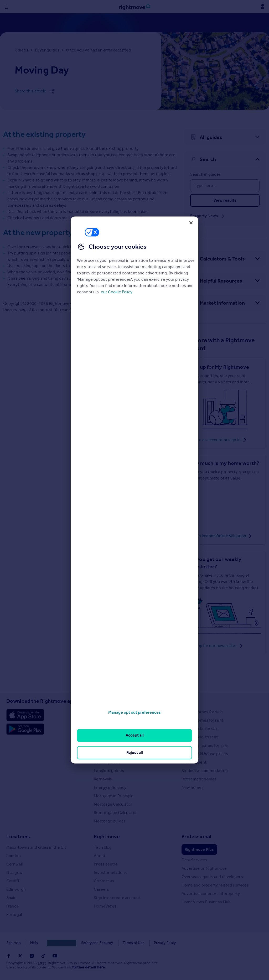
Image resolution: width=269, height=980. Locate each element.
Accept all (135, 735)
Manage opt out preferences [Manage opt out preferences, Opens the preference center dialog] (134, 712)
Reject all (135, 752)
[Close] (191, 223)
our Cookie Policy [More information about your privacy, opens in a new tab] (117, 292)
